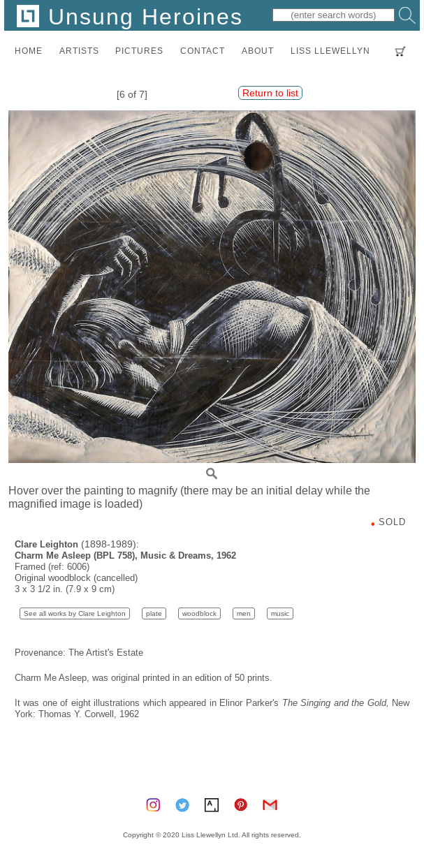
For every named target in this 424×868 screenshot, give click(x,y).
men (244, 613)
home (29, 51)
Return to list (270, 93)
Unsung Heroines (130, 17)
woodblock (199, 613)
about (258, 51)
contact (203, 51)
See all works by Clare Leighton (75, 613)
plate (154, 613)
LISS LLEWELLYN (330, 51)
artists (79, 51)
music (280, 613)
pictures (139, 51)
